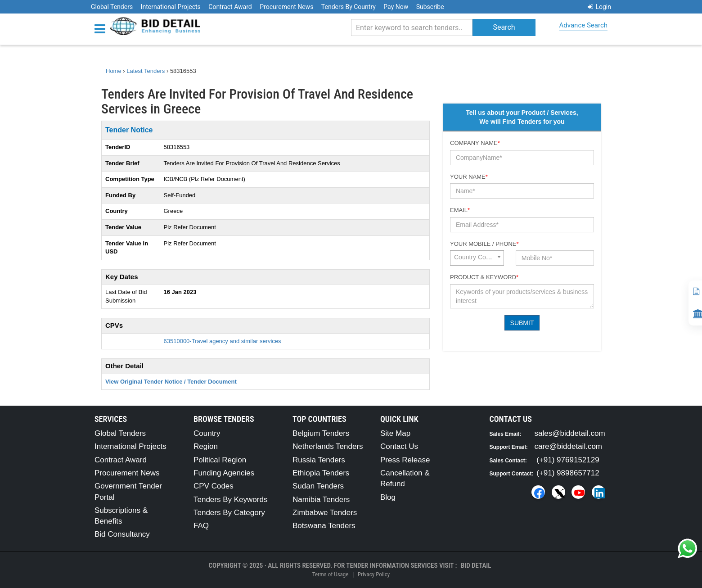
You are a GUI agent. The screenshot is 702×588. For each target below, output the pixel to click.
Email (460, 210)
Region (206, 446)
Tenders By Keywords (230, 500)
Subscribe (430, 7)
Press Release (405, 460)
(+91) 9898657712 (568, 473)
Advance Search (583, 25)
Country (207, 433)
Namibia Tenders (321, 500)
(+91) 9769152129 (568, 460)
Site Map (395, 433)
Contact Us (399, 446)
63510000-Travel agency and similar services (223, 341)
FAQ (201, 526)
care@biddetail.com (569, 446)
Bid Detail (476, 565)
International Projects (171, 7)
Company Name (475, 143)
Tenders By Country (349, 7)
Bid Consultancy (122, 534)
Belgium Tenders (321, 433)
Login (599, 7)
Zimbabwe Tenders (325, 513)
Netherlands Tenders (328, 446)
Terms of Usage (330, 574)
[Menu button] (102, 28)
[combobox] (477, 258)
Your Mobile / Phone (484, 244)
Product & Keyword (484, 277)
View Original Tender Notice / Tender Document (171, 382)
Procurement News (286, 7)
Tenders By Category (229, 513)
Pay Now (396, 7)
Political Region (220, 460)
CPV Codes (214, 486)
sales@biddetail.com (570, 433)
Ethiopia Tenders (321, 473)
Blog (388, 497)
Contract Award (230, 7)
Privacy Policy (374, 574)
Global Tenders (112, 7)
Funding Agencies (224, 473)
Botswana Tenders (324, 526)
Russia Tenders (319, 460)
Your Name (469, 177)
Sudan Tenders (318, 486)
